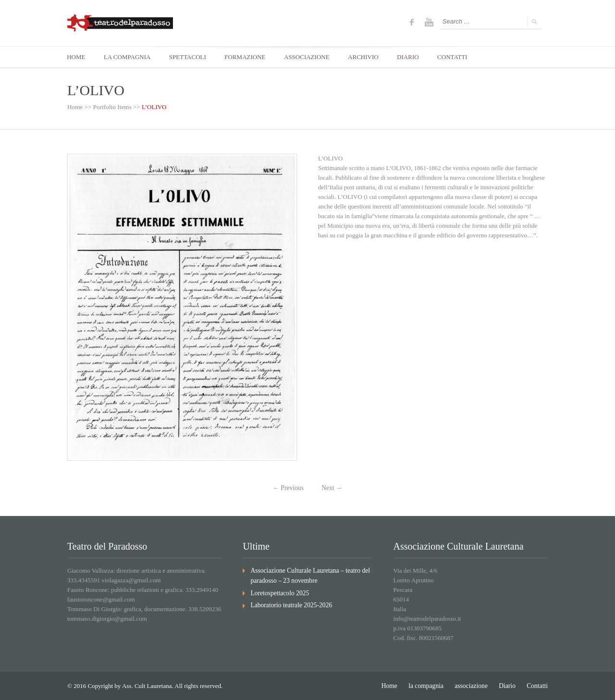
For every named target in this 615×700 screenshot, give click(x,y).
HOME (76, 57)
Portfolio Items (111, 107)
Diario (509, 685)
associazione (474, 685)
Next (332, 488)
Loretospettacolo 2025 (278, 592)
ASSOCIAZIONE (310, 57)
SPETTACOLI (190, 57)
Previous (289, 488)
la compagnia (430, 685)
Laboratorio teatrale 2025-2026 (289, 604)
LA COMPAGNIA (128, 57)
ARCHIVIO (368, 57)
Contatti (538, 685)
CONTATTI (458, 57)
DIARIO (413, 57)
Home (75, 107)
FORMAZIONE (248, 57)
